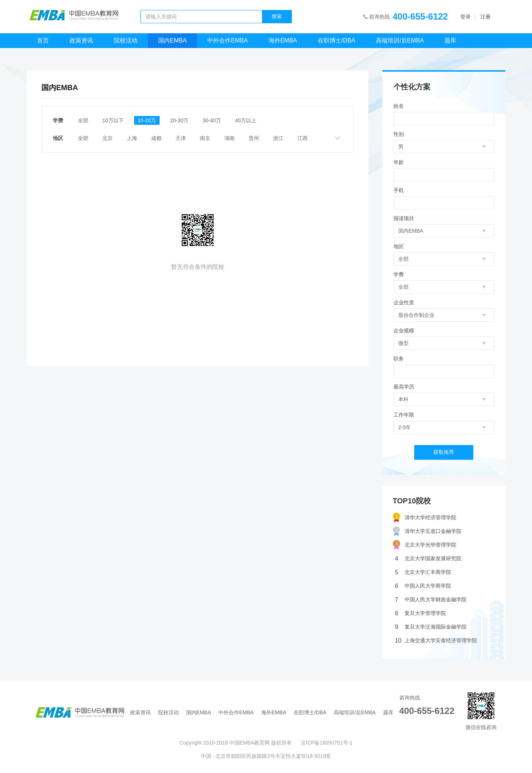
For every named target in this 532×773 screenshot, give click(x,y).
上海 (132, 138)
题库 (450, 40)
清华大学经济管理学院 (424, 518)
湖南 (229, 138)
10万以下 (113, 120)
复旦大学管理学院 (420, 613)
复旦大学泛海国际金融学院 (431, 627)
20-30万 (179, 120)
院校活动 (126, 40)
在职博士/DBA (336, 40)
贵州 (254, 138)
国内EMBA (172, 40)
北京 (108, 138)
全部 (83, 120)
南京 (205, 138)
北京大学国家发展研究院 (428, 559)
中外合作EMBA (227, 40)
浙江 (278, 138)
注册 (485, 17)
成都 (156, 138)
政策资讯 (81, 40)
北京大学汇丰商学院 (423, 572)
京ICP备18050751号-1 (327, 743)
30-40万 (212, 120)
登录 (465, 17)
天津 (181, 138)
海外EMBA (283, 40)
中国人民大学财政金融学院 (431, 600)
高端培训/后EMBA (400, 40)
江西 (303, 138)
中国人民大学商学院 (423, 586)
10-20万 (147, 120)
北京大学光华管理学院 (424, 545)
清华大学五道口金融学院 (427, 531)
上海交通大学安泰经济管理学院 (436, 641)
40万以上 (246, 120)
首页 (43, 40)
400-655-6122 (420, 16)
